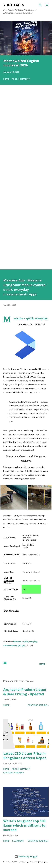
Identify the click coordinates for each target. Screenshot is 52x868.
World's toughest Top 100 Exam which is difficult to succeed (24, 825)
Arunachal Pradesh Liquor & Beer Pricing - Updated (25, 692)
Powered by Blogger (26, 857)
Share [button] (6, 79)
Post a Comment (21, 79)
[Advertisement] (26, 181)
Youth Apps (14, 5)
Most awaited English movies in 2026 (21, 63)
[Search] (40, 5)
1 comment (18, 841)
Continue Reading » (38, 705)
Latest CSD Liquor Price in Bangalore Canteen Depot (25, 756)
